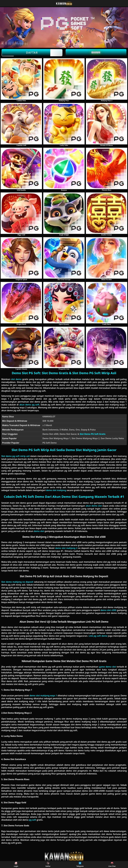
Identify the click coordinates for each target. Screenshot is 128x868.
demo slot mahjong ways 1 (43, 696)
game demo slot (108, 667)
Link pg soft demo (98, 636)
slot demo (16, 379)
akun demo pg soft (29, 405)
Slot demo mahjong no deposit (17, 582)
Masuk (96, 52)
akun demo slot (94, 506)
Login (16, 865)
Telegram (80, 865)
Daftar (32, 53)
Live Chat (112, 865)
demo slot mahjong (56, 490)
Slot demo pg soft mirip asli (16, 456)
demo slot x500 (108, 610)
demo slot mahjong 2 (66, 548)
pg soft (32, 820)
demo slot (39, 531)
